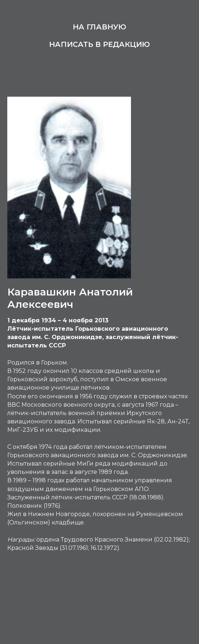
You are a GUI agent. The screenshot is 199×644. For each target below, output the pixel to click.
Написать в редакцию (99, 44)
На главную (99, 27)
